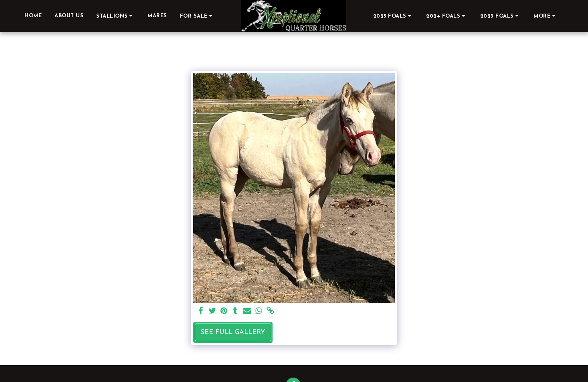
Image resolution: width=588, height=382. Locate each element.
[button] (115, 16)
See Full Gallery (233, 332)
